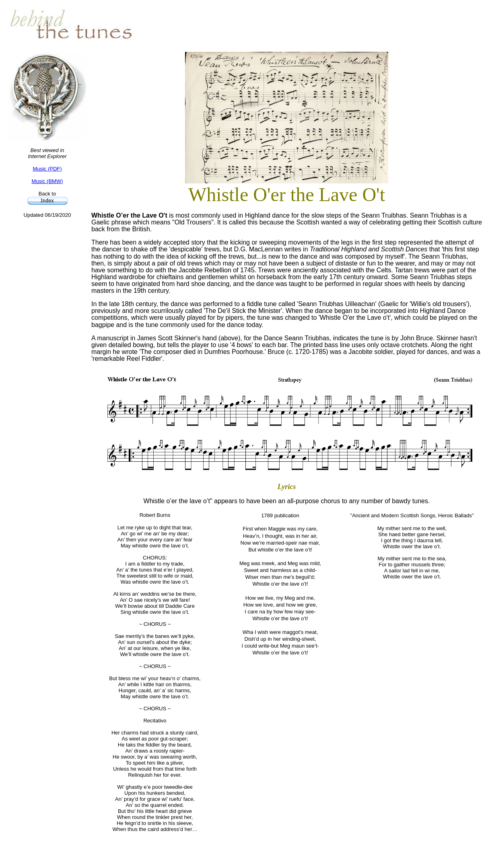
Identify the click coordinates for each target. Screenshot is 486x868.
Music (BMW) (47, 181)
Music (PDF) (47, 169)
